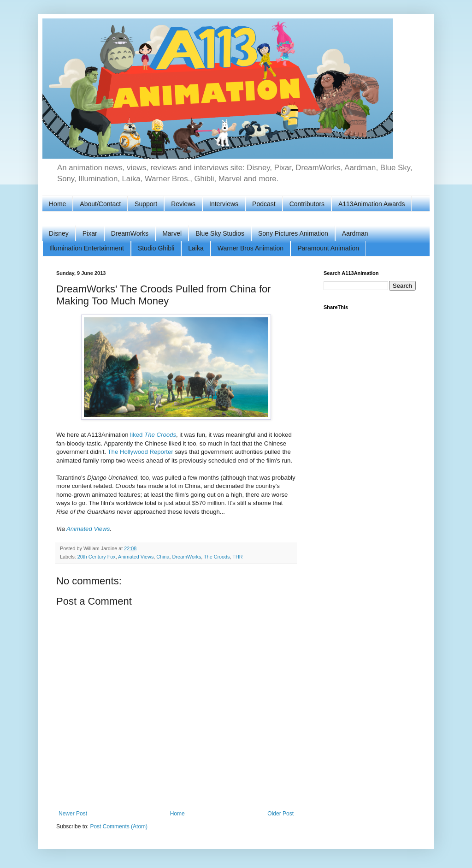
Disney (59, 233)
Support (146, 204)
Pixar (90, 233)
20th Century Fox (97, 557)
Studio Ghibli (156, 248)
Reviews (183, 204)
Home (57, 204)
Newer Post (73, 814)
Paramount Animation (328, 248)
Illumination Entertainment (87, 248)
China (163, 557)
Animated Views (88, 529)
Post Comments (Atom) (119, 826)
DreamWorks (130, 233)
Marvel (172, 233)
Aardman (355, 233)
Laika (196, 248)
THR (237, 557)
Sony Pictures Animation (293, 233)
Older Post (280, 814)
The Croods (217, 557)
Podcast (264, 204)
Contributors (307, 204)
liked (153, 435)
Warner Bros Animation (251, 248)
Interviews (224, 204)
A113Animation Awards (372, 204)
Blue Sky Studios (220, 233)
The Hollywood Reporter (141, 452)
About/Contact (100, 204)
